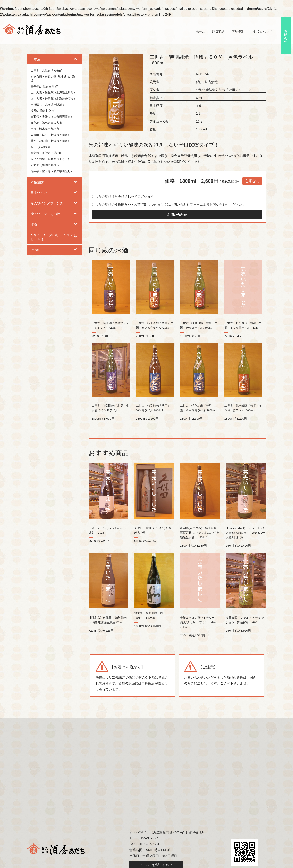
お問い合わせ (286, 35)
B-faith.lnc (179, 864)
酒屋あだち (124, 864)
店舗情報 (236, 32)
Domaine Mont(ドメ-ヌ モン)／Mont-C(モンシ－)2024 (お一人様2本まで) (245, 519)
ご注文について (261, 32)
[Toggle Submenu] (75, 59)
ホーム (197, 32)
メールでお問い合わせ (156, 846)
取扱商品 (215, 32)
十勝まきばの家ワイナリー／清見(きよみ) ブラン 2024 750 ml (200, 603)
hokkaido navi (196, 864)
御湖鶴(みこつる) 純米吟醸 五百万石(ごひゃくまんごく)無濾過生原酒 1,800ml (200, 519)
